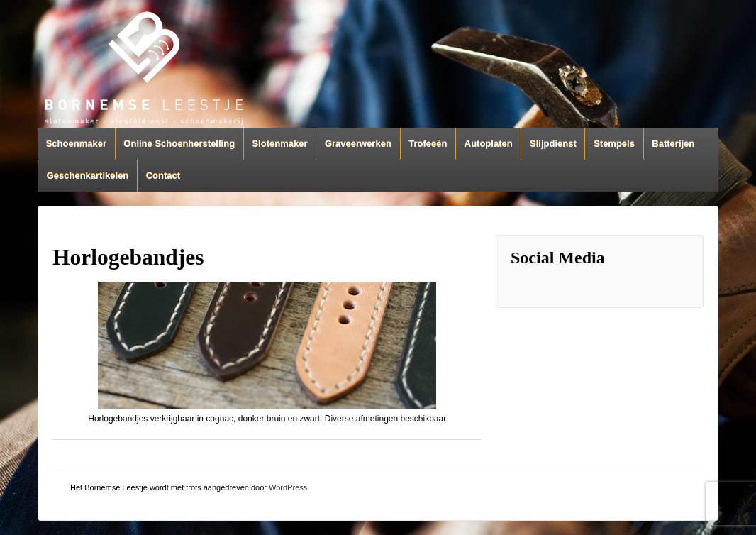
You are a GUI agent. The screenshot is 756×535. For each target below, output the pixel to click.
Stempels (614, 144)
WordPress (288, 487)
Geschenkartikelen (88, 176)
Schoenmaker (76, 144)
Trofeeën (428, 144)
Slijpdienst (553, 144)
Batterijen (673, 144)
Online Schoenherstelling (179, 144)
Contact (163, 176)
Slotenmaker (279, 144)
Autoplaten (489, 144)
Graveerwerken (358, 144)
